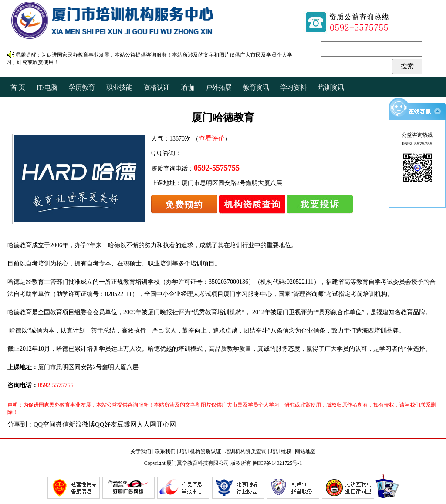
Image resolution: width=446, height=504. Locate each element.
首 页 (18, 87)
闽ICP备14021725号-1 (278, 463)
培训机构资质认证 (200, 451)
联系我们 (165, 451)
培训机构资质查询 (246, 451)
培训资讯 (331, 87)
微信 (62, 424)
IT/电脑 (47, 87)
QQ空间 (45, 424)
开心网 (166, 424)
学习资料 (294, 87)
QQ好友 (106, 424)
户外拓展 (219, 87)
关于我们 (141, 451)
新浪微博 (82, 424)
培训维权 (281, 451)
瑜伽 (188, 87)
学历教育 (82, 87)
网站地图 (305, 451)
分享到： (20, 424)
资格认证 (157, 87)
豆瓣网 (127, 424)
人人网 (147, 424)
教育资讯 (256, 87)
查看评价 (212, 138)
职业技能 (119, 87)
